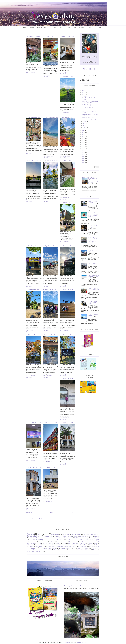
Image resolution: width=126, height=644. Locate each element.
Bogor (90, 536)
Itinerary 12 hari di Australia (92, 264)
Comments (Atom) (37, 519)
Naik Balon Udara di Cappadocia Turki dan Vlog (93, 289)
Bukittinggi (31, 538)
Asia (61, 28)
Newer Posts (29, 512)
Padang (46, 545)
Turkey (95, 550)
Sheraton (91, 546)
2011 (83, 153)
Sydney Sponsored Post (60, 550)
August (85, 121)
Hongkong (60, 540)
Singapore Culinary (65, 548)
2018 (83, 138)
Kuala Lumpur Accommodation (88, 542)
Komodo (65, 542)
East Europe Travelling (81, 538)
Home (25, 28)
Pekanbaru (80, 545)
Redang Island (68, 546)
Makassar (76, 543)
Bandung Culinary (34, 536)
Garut (48, 540)
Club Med (60, 538)
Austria (40, 534)
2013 (83, 149)
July (84, 124)
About (32, 28)
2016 (83, 142)
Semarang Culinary (83, 546)
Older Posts (73, 512)
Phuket (97, 545)
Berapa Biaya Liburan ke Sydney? (93, 251)
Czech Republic (68, 538)
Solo (74, 548)
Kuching (39, 543)
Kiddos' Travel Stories (88, 177)
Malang (83, 543)
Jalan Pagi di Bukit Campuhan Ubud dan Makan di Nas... (90, 108)
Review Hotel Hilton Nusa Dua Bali (90, 115)
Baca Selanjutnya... (31, 72)
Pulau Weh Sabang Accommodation (55, 546)
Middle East (99, 28)
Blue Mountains (83, 536)
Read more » (29, 74)
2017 (83, 140)
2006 (83, 163)
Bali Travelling (76, 534)
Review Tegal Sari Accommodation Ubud (89, 105)
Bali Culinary (55, 534)
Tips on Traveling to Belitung (93, 315)
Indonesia (53, 28)
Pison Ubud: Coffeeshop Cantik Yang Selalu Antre (90, 102)
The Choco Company (81, 642)
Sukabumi (87, 548)
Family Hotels (95, 538)
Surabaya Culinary (32, 550)
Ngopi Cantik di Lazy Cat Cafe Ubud (90, 112)
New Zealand (79, 28)
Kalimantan (52, 542)
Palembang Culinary (54, 545)
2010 (83, 155)
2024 (83, 92)
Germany (53, 540)
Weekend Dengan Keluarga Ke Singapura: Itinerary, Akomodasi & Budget (93, 181)
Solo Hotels (80, 548)
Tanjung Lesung (72, 550)
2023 (83, 94)
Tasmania (89, 550)
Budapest (97, 536)
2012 (83, 151)
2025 (83, 90)
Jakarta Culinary (84, 539)
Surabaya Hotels (42, 550)
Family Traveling (36, 539)
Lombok (58, 543)
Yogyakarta (39, 551)
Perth (92, 545)
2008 (83, 159)
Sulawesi (94, 548)
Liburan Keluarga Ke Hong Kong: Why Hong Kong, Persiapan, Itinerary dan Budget (93, 239)
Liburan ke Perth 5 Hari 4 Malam (92, 202)
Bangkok (58, 536)
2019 (83, 136)
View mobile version (51, 515)
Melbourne (30, 545)
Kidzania (59, 542)
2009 (83, 157)
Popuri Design (66, 642)
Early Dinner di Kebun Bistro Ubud (90, 99)
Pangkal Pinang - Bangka (70, 545)
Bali (46, 534)
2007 (83, 161)
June (84, 126)
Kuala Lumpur (73, 542)
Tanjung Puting (81, 550)
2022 (83, 130)
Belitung (70, 536)
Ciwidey (54, 538)
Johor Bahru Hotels (43, 542)
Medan (96, 543)
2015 (83, 144)
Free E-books (42, 28)
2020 (83, 134)
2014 (83, 147)
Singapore (33, 548)
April (84, 128)
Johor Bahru (34, 542)
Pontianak (32, 546)
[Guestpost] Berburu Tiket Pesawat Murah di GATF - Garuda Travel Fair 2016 (93, 215)
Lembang (51, 543)
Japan (97, 539)
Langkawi (45, 543)
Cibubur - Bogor (40, 538)
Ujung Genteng (30, 551)
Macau (64, 543)
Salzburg (75, 546)
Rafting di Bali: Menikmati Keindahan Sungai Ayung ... (90, 118)
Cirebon (49, 538)
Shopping (97, 546)
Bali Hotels (65, 534)
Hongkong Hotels (71, 540)
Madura (70, 543)
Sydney (49, 550)
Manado (90, 543)
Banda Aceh (86, 534)
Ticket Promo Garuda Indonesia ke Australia (93, 276)
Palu (62, 545)
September (86, 96)
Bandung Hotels (48, 536)
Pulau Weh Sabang (40, 546)
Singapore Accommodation (49, 548)
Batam (65, 536)
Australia (68, 28)
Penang (86, 545)
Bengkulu (76, 536)
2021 (83, 132)
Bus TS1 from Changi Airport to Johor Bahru (93, 302)
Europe (89, 28)
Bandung (94, 534)
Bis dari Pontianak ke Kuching (93, 226)
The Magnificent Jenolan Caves (74, 586)
